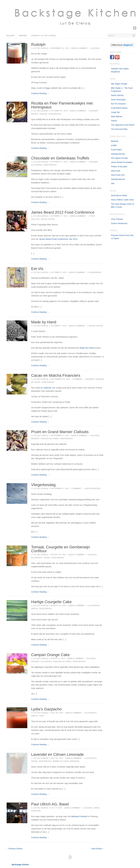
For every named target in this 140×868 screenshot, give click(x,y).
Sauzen (43, 114)
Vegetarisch (55, 114)
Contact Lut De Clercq (44, 36)
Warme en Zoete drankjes (66, 761)
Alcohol (95, 48)
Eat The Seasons (118, 104)
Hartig (35, 608)
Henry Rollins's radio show (122, 200)
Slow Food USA (118, 175)
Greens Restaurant (119, 223)
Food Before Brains (119, 108)
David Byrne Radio (119, 195)
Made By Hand (87, 348)
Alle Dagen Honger (119, 84)
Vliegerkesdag (43, 485)
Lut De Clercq (41, 48)
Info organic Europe (119, 158)
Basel (97, 808)
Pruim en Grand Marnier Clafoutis (60, 432)
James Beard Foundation (122, 162)
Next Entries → (98, 849)
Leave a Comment (79, 48)
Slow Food (115, 171)
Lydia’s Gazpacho (46, 709)
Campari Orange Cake (50, 655)
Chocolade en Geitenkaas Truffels (60, 158)
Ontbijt (35, 114)
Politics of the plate (119, 167)
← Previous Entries (14, 849)
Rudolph (38, 44)
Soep (42, 716)
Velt (113, 183)
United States (48, 219)
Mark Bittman (117, 116)
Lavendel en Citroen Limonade (57, 754)
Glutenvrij (37, 165)
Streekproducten (118, 179)
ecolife (114, 145)
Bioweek (115, 141)
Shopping (36, 811)
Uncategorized (93, 488)
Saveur (114, 121)
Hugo (47, 88)
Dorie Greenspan (118, 100)
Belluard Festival (79, 816)
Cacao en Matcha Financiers (56, 375)
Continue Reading (40, 93)
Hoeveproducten (118, 154)
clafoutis (47, 388)
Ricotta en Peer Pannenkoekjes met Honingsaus (62, 105)
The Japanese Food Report (123, 125)
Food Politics (116, 150)
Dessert (94, 111)
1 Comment (77, 379)
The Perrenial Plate (119, 129)
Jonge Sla (115, 112)
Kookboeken (95, 272)
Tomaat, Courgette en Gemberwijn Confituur (60, 549)
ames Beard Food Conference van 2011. (59, 239)
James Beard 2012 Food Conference (63, 212)
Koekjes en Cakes (50, 438)
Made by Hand (44, 322)
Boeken (23, 36)
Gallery (10, 36)
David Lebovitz (117, 95)
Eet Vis (37, 269)
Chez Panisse (117, 219)
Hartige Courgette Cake (51, 602)
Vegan (47, 558)
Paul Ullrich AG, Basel (50, 804)
